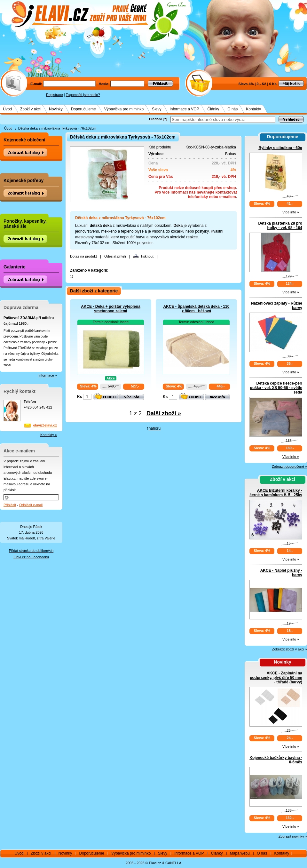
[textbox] (223, 119)
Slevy (157, 109)
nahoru (155, 428)
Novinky (56, 109)
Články (213, 109)
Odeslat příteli (115, 256)
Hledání (155, 119)
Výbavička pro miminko (124, 109)
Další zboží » (164, 413)
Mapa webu (240, 853)
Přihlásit (10, 505)
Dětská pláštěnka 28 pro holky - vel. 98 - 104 (280, 226)
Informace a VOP (185, 109)
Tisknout (147, 256)
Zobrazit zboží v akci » (290, 649)
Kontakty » (49, 435)
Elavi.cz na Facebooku (31, 557)
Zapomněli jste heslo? (83, 95)
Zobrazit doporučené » (289, 466)
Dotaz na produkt (83, 256)
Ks (79, 397)
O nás (232, 109)
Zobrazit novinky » (293, 836)
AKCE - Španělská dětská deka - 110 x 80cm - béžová (197, 309)
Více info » (291, 212)
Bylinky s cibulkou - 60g (280, 148)
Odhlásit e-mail (31, 505)
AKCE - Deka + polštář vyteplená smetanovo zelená (111, 309)
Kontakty (253, 109)
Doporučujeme (83, 109)
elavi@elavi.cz (45, 425)
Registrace (55, 95)
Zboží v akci (30, 109)
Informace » (48, 375)
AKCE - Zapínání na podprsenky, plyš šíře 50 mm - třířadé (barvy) (276, 678)
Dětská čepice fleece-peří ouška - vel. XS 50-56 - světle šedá (276, 388)
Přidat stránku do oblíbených (31, 551)
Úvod (7, 109)
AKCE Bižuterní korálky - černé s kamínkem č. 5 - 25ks (276, 493)
